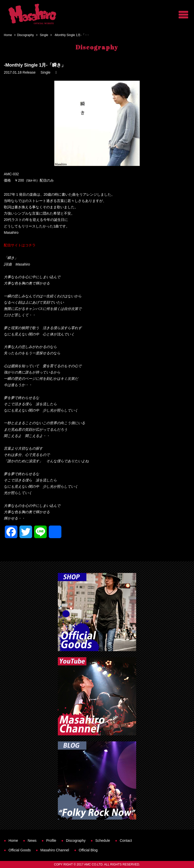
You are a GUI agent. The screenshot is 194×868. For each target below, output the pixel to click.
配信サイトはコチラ (20, 245)
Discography (25, 35)
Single (44, 35)
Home (8, 35)
